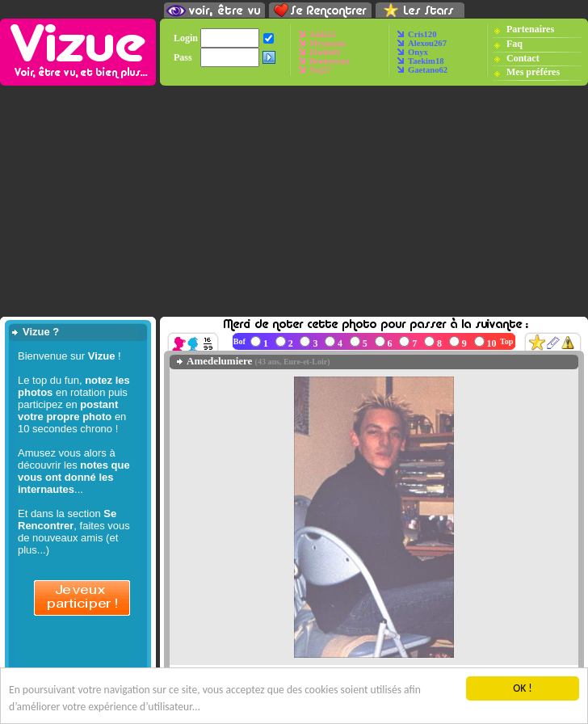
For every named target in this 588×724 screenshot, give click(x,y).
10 (492, 343)
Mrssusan (327, 43)
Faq (514, 44)
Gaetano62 (428, 70)
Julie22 (323, 34)
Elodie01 (325, 52)
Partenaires (530, 29)
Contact (523, 58)
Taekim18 (426, 61)
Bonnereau (330, 61)
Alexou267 (427, 43)
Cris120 (422, 34)
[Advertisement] (294, 201)
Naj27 (320, 70)
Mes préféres (533, 72)
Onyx (418, 52)
